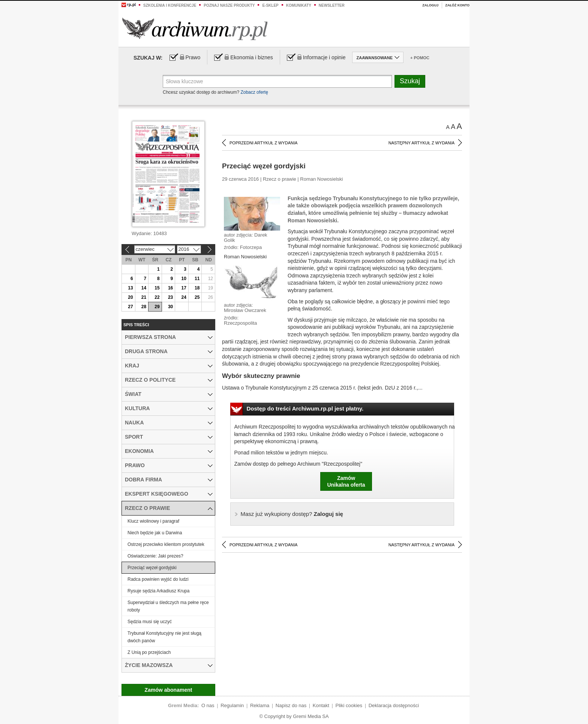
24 (184, 297)
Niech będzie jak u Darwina (155, 533)
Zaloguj (430, 5)
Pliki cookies (349, 705)
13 (130, 288)
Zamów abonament (169, 690)
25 (197, 297)
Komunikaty (299, 5)
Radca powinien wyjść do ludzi (158, 579)
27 (130, 307)
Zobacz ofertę (254, 92)
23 (170, 297)
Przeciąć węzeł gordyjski (152, 568)
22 (157, 297)
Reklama (260, 705)
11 (197, 279)
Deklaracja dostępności (394, 705)
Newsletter (332, 5)
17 (184, 288)
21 (144, 297)
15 (157, 288)
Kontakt (321, 705)
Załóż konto (457, 5)
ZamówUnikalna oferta (346, 481)
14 (144, 288)
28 (144, 307)
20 (130, 297)
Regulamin (232, 705)
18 (197, 288)
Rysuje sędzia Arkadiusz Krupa (158, 591)
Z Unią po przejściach (149, 652)
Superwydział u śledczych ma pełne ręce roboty (168, 606)
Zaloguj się (292, 514)
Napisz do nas (291, 705)
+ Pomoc (420, 58)
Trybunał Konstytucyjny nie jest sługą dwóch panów (164, 637)
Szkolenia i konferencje (170, 5)
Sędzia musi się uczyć (150, 622)
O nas (208, 705)
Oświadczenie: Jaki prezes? (155, 556)
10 (184, 279)
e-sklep (270, 5)
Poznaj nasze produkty (229, 5)
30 (170, 307)
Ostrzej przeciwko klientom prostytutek (166, 544)
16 (170, 288)
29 (157, 307)
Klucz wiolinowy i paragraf (153, 521)
